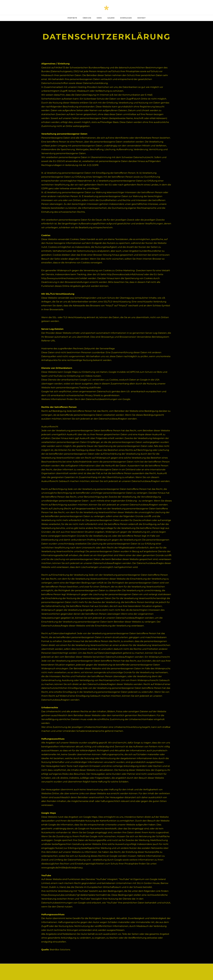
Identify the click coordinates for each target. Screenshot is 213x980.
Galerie (111, 18)
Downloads (126, 18)
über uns (87, 18)
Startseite (72, 18)
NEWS (99, 18)
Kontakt (142, 18)
